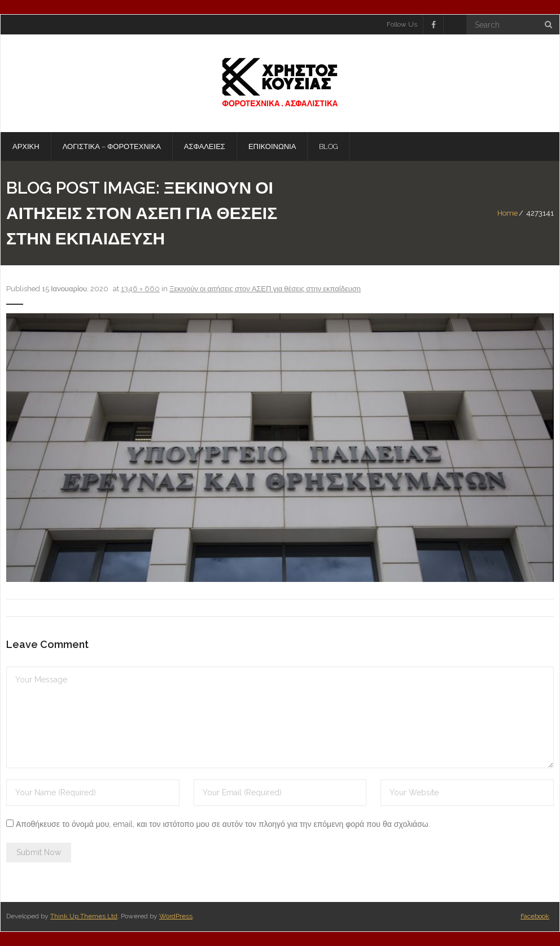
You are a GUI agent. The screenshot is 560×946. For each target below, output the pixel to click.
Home (508, 213)
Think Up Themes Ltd (84, 916)
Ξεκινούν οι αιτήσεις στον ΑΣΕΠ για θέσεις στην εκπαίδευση (265, 289)
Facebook (535, 916)
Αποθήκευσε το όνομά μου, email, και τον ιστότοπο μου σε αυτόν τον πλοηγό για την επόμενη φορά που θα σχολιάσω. (223, 824)
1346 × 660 (140, 289)
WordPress (176, 916)
